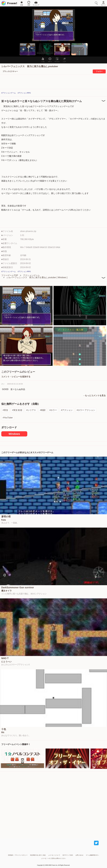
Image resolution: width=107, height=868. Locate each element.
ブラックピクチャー (10, 71)
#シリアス (31, 410)
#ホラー (53, 410)
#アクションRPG (24, 93)
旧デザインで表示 (68, 855)
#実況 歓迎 (17, 410)
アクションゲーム (31, 275)
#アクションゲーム (9, 93)
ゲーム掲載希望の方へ (92, 855)
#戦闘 (43, 410)
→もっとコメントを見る (94, 395)
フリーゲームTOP (10, 275)
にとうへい (6, 662)
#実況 (5, 410)
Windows (14, 434)
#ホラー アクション (86, 410)
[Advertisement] (53, 804)
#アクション (67, 410)
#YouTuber (8, 418)
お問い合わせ (79, 855)
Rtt (3, 732)
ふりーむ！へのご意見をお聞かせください (53, 858)
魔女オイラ (6, 591)
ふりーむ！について (54, 855)
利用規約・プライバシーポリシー (18, 855)
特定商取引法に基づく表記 (38, 855)
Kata (4, 520)
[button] (27, 49)
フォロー (99, 71)
